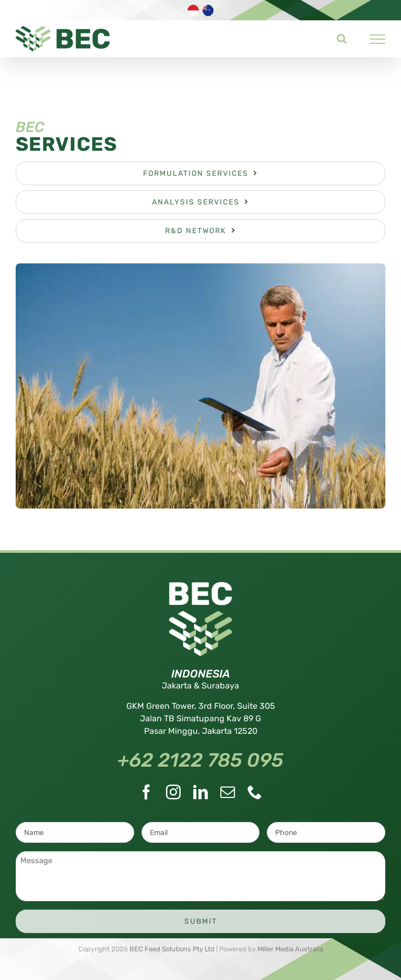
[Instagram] (173, 792)
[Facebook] (146, 792)
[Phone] (255, 792)
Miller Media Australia (290, 949)
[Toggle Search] (342, 39)
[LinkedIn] (200, 792)
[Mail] (228, 792)
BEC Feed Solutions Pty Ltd (172, 949)
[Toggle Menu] (378, 39)
